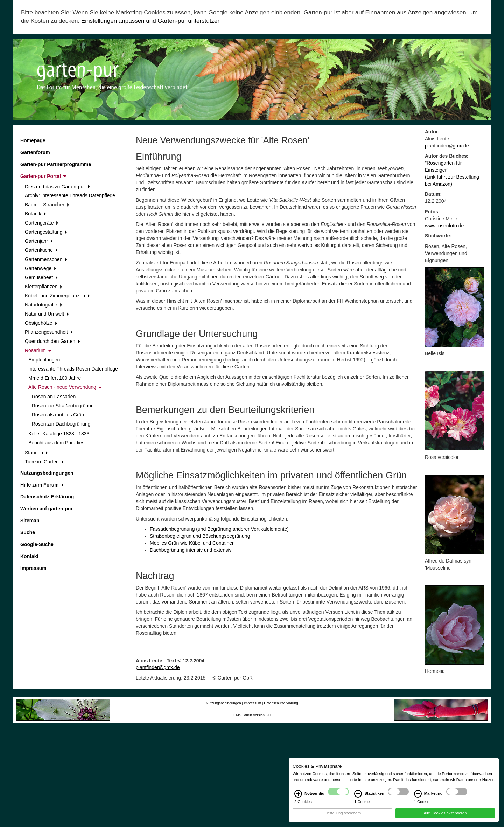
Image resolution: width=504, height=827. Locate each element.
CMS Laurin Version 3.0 (252, 715)
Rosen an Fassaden (54, 397)
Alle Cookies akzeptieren (445, 813)
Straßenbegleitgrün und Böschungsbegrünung (200, 536)
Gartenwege (41, 268)
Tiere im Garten (44, 462)
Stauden (36, 453)
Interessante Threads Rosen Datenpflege (73, 369)
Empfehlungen (44, 360)
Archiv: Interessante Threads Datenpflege (70, 195)
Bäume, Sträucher (47, 205)
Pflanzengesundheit (49, 332)
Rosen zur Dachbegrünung (61, 424)
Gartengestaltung (46, 232)
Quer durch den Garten (52, 341)
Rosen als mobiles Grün (58, 415)
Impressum (33, 568)
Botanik (35, 214)
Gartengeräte (42, 223)
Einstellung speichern (342, 813)
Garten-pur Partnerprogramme (56, 164)
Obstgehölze (41, 323)
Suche (28, 532)
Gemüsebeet (41, 277)
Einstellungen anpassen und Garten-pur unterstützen (151, 21)
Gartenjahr (39, 241)
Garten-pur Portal (43, 176)
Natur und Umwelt (47, 314)
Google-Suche (37, 544)
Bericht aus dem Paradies (56, 443)
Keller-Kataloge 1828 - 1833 (59, 434)
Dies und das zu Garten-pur (57, 187)
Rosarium (38, 350)
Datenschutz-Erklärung (47, 497)
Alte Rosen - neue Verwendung (65, 387)
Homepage (33, 140)
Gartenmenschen (46, 259)
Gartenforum (35, 152)
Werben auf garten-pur (47, 509)
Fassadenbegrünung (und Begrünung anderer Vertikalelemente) (219, 529)
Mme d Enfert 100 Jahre (55, 378)
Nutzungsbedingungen (47, 473)
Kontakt (29, 556)
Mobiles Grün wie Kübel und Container (192, 543)
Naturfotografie (43, 305)
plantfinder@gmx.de (158, 667)
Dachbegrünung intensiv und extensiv (191, 550)
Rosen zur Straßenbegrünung (64, 406)
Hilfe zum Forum (42, 485)
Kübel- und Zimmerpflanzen (57, 296)
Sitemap (30, 521)
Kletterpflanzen (44, 287)
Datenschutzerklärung (281, 703)
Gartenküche (41, 250)
